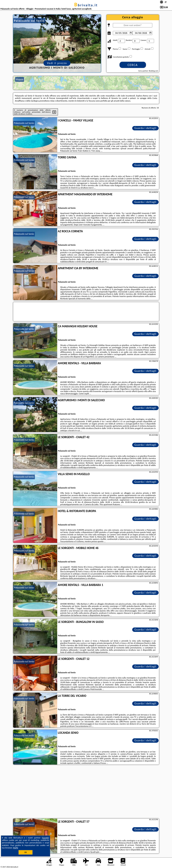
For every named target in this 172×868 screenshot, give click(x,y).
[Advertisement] (86, 792)
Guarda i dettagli (145, 128)
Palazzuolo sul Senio (24, 123)
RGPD (16, 848)
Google (46, 838)
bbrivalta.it (86, 5)
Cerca (133, 65)
